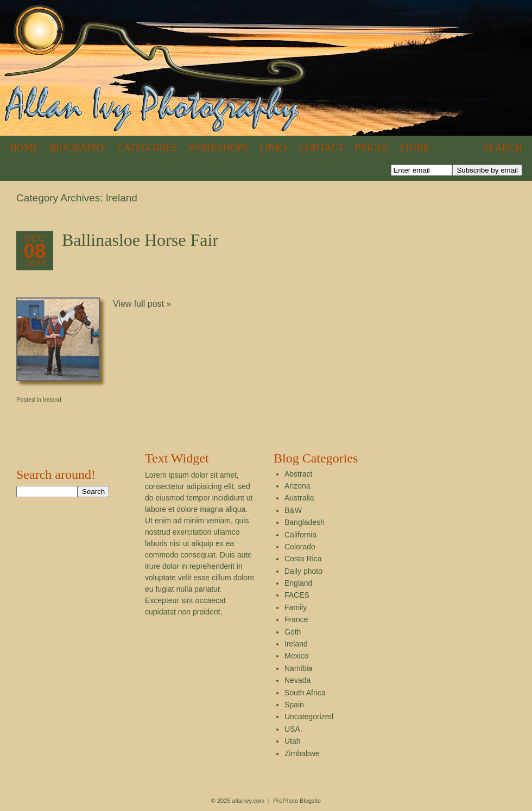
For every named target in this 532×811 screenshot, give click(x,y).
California (300, 535)
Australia (299, 498)
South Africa (305, 693)
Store (414, 148)
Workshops (218, 148)
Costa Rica (303, 559)
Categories (147, 148)
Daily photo (303, 571)
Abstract (298, 474)
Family (296, 607)
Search (503, 148)
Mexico (296, 656)
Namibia (298, 668)
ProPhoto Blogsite (297, 801)
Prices (372, 148)
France (296, 619)
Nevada (297, 680)
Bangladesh (305, 522)
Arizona (297, 486)
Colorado (300, 547)
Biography (78, 148)
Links (273, 148)
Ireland (52, 400)
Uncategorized (309, 717)
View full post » (142, 304)
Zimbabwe (302, 753)
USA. (293, 729)
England (298, 583)
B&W (293, 510)
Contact (321, 148)
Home (24, 148)
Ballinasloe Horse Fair (140, 240)
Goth (293, 632)
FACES (297, 595)
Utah (293, 741)
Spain (294, 705)
